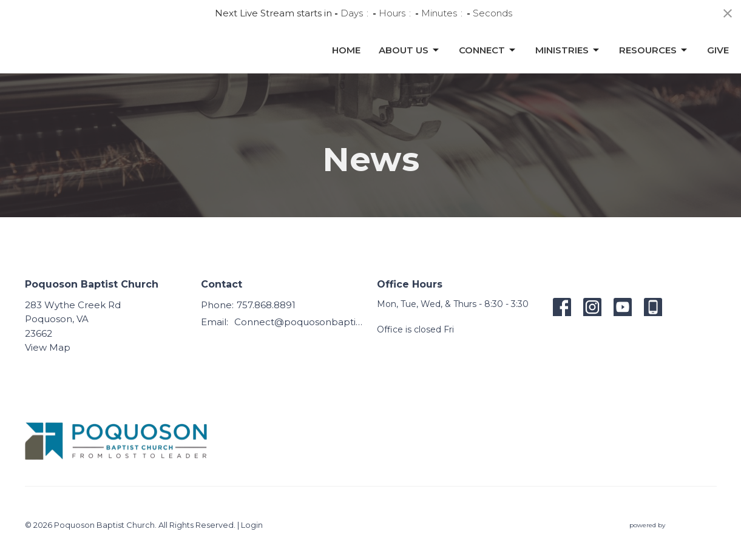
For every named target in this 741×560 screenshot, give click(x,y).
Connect (488, 66)
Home (346, 66)
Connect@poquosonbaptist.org (299, 322)
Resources (654, 66)
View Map (48, 347)
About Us (410, 66)
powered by (673, 525)
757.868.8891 (266, 305)
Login (252, 525)
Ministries (568, 66)
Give (718, 66)
